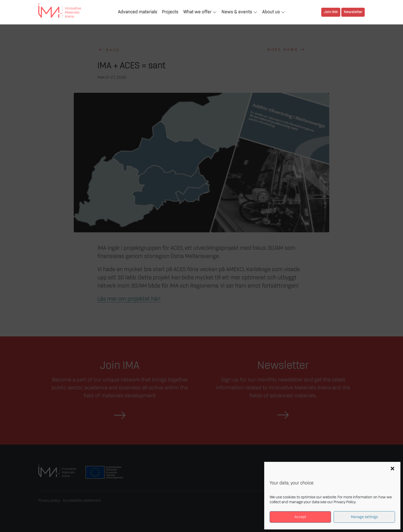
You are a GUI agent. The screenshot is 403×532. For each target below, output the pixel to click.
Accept (300, 517)
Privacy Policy (345, 502)
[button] (392, 469)
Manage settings (364, 517)
